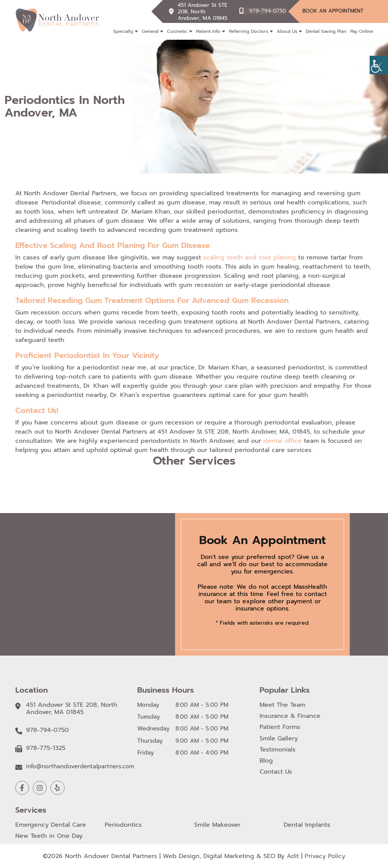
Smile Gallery (279, 739)
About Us (287, 31)
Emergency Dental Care (51, 825)
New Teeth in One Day (49, 836)
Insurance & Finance (290, 716)
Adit (293, 856)
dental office (282, 441)
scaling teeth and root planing (250, 257)
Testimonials (278, 750)
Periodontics (123, 825)
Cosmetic (177, 31)
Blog (266, 761)
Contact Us (276, 772)
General (150, 31)
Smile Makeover (217, 825)
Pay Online (362, 31)
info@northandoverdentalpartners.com (80, 766)
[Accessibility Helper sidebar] (379, 65)
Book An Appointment (333, 11)
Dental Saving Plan (326, 31)
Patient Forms (280, 727)
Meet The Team (282, 705)
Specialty (123, 31)
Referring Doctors (249, 31)
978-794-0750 (268, 11)
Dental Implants (307, 825)
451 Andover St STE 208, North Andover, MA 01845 (204, 11)
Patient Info (208, 31)
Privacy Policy (325, 856)
